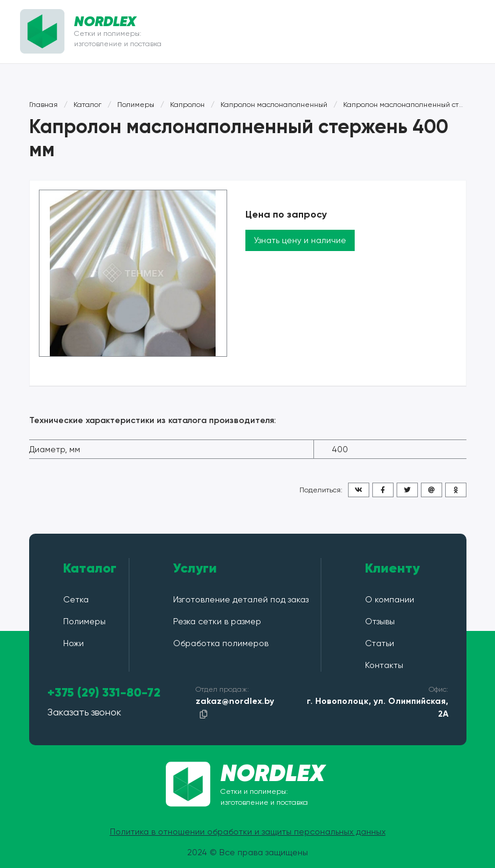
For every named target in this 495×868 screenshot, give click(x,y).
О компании (390, 599)
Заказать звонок (84, 712)
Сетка (76, 599)
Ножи (73, 643)
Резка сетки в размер (217, 621)
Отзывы (380, 621)
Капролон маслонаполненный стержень (415, 105)
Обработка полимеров (221, 643)
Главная (43, 105)
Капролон (187, 105)
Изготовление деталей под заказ (241, 599)
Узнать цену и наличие (300, 240)
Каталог (87, 105)
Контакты (384, 665)
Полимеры (136, 105)
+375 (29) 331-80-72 (104, 693)
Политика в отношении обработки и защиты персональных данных (248, 832)
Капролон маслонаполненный (274, 105)
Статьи (380, 643)
